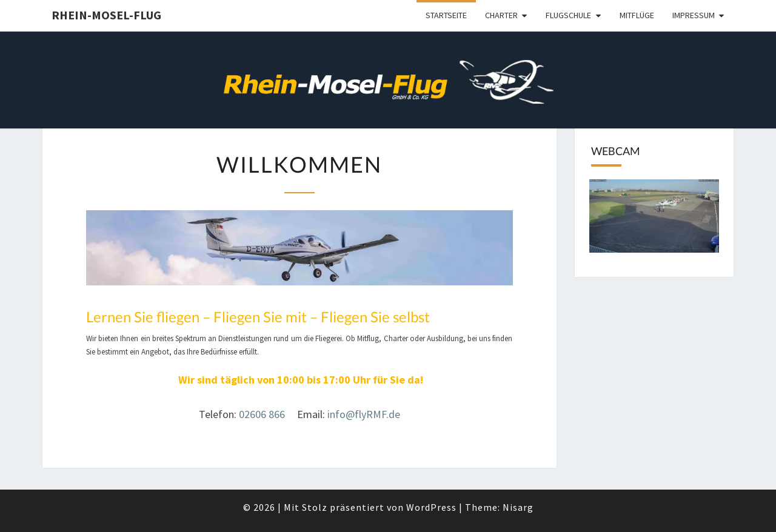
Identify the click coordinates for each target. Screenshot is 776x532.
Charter (501, 15)
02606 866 (263, 414)
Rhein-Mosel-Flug (106, 15)
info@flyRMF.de (364, 414)
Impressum (694, 15)
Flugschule (568, 15)
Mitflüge (637, 15)
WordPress (431, 507)
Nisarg (518, 507)
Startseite (446, 15)
